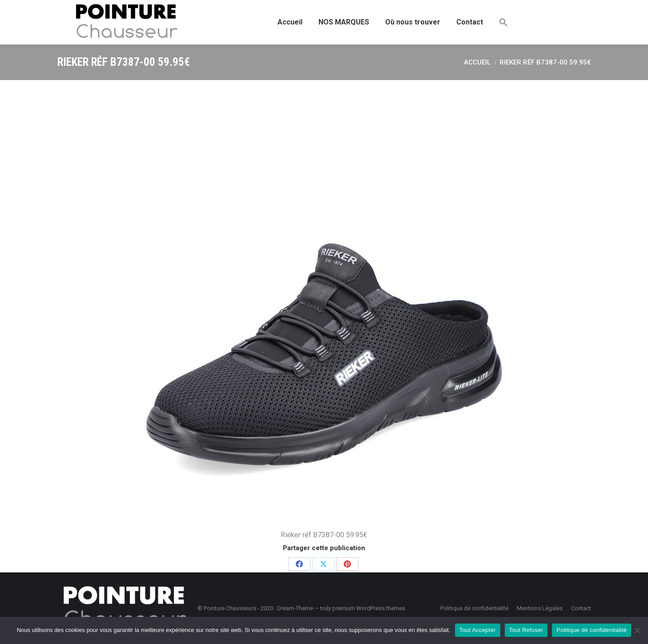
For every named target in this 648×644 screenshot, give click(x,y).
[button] (503, 22)
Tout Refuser (526, 630)
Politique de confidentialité (592, 630)
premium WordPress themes (369, 608)
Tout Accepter (478, 630)
